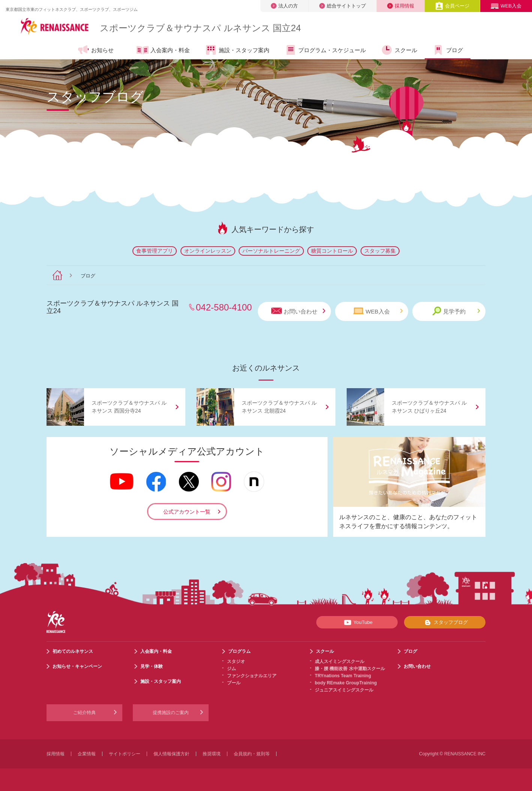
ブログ (448, 50)
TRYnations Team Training (343, 676)
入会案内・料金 (163, 51)
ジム (231, 669)
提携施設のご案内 (171, 713)
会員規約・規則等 (252, 754)
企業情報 (87, 754)
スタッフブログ (445, 622)
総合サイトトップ (343, 6)
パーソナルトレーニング (271, 251)
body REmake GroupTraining (346, 683)
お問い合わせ (298, 311)
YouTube (357, 622)
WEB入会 (506, 6)
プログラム (239, 651)
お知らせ (95, 50)
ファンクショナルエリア (252, 676)
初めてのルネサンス (73, 651)
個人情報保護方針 (171, 754)
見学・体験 (152, 666)
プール (234, 683)
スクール (399, 50)
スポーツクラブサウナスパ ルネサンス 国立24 (200, 28)
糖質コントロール (332, 251)
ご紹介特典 (84, 713)
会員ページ (452, 6)
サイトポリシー (125, 754)
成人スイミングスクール (340, 661)
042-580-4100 (224, 307)
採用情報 (401, 6)
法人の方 (284, 6)
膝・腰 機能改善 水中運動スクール (350, 669)
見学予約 (456, 311)
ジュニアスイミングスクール (344, 690)
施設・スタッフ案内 (237, 50)
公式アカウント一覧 (187, 512)
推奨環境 (212, 754)
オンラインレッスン (208, 251)
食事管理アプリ (155, 251)
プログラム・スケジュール (325, 50)
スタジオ (236, 661)
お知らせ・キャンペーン (77, 666)
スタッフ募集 (380, 251)
